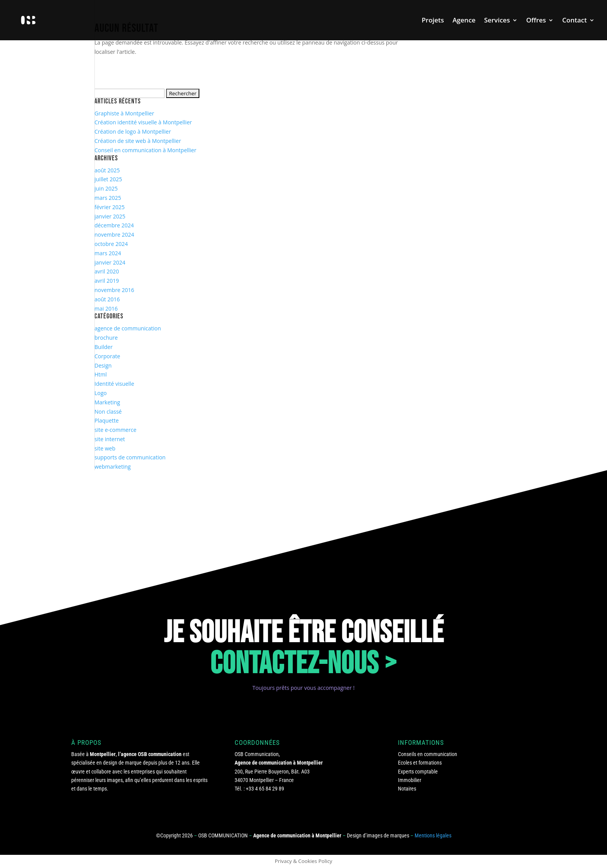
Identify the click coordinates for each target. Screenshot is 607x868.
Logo (101, 393)
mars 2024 (108, 253)
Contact (574, 21)
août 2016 (107, 299)
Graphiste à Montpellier (124, 113)
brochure (106, 338)
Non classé (108, 412)
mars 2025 (108, 198)
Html (101, 374)
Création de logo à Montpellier (133, 131)
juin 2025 (106, 188)
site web (105, 448)
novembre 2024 (114, 235)
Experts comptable (418, 772)
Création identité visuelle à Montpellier (143, 122)
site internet (110, 439)
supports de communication (130, 457)
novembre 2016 (114, 290)
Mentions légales (433, 835)
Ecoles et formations (420, 763)
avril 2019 (107, 281)
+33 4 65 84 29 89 (265, 789)
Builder (104, 347)
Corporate (107, 356)
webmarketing (113, 467)
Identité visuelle (114, 384)
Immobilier (410, 780)
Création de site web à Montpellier (138, 141)
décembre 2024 (114, 225)
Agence (464, 21)
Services (497, 21)
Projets (433, 21)
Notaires (407, 789)
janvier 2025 (110, 216)
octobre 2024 (111, 244)
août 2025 (107, 170)
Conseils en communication (428, 754)
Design (103, 365)
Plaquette (107, 420)
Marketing (107, 402)
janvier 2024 (110, 262)
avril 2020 (107, 271)
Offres (536, 21)
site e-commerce (115, 430)
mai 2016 (106, 309)
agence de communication (128, 328)
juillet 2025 (108, 179)
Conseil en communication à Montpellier (145, 150)
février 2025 (110, 207)
